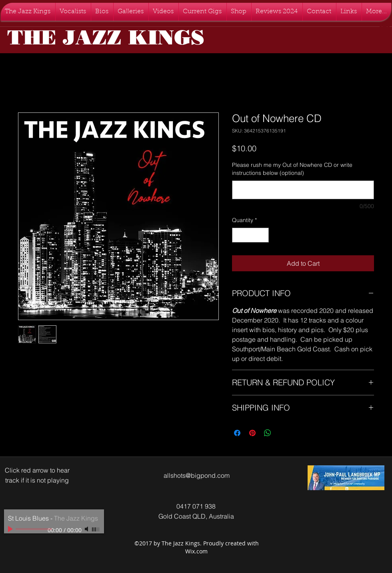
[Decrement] (238, 235)
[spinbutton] (250, 235)
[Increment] (263, 235)
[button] (385, 30)
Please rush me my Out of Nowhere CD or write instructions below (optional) (292, 169)
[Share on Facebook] (237, 433)
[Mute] (87, 529)
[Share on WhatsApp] (268, 433)
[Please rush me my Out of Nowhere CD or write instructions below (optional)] (303, 190)
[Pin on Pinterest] (252, 433)
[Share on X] (283, 433)
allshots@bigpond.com (197, 475)
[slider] (96, 529)
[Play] (11, 529)
